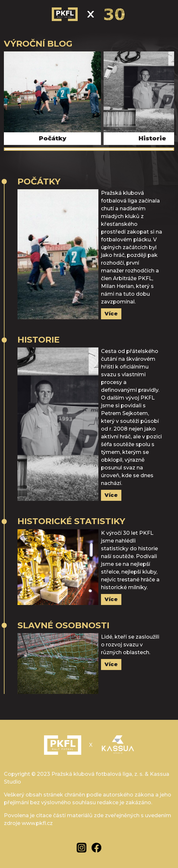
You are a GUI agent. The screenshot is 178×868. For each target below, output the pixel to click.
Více (111, 314)
